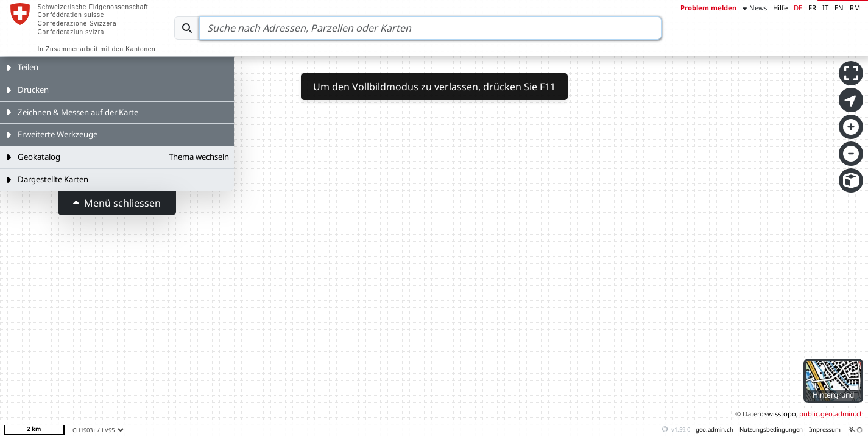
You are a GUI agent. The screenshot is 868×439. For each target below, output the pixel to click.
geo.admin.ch (715, 430)
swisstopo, (781, 414)
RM (855, 8)
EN (839, 8)
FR (812, 8)
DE (798, 8)
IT (825, 8)
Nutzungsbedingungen (771, 430)
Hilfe (780, 8)
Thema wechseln (199, 157)
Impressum (825, 430)
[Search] (430, 28)
